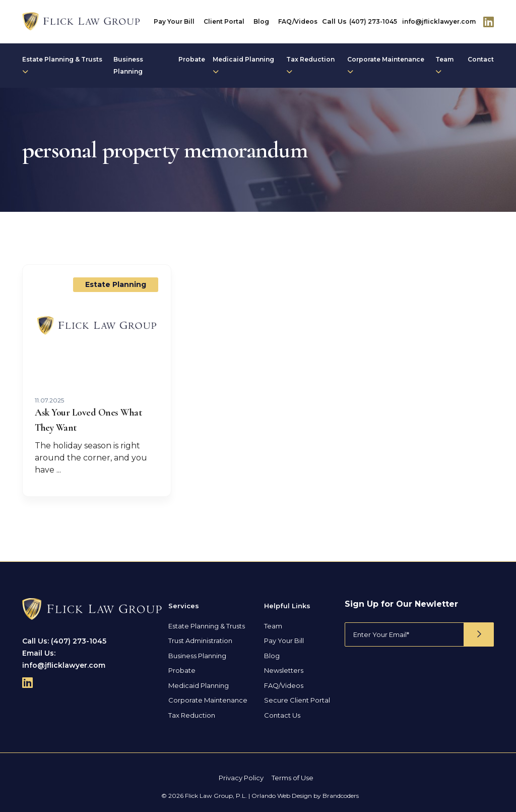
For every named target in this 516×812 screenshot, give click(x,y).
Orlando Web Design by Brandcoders (305, 795)
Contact (481, 59)
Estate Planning (116, 284)
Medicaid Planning (243, 65)
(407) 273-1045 (373, 21)
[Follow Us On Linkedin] (489, 22)
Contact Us (282, 715)
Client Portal (224, 21)
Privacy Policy (241, 778)
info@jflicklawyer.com (439, 21)
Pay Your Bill (174, 21)
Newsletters (284, 670)
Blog (261, 21)
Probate (192, 59)
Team (444, 65)
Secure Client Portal (297, 700)
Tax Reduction (310, 65)
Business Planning (128, 65)
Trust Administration (200, 641)
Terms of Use (293, 778)
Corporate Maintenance (386, 65)
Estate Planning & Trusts (62, 65)
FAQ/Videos (298, 21)
